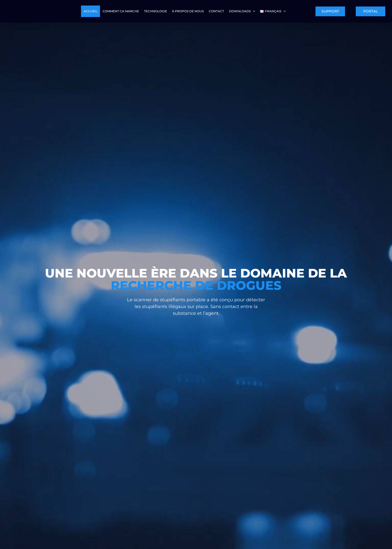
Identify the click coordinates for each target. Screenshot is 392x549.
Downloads (242, 11)
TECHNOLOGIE (155, 11)
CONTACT (216, 11)
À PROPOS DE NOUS (188, 11)
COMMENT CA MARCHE (121, 11)
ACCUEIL (90, 11)
